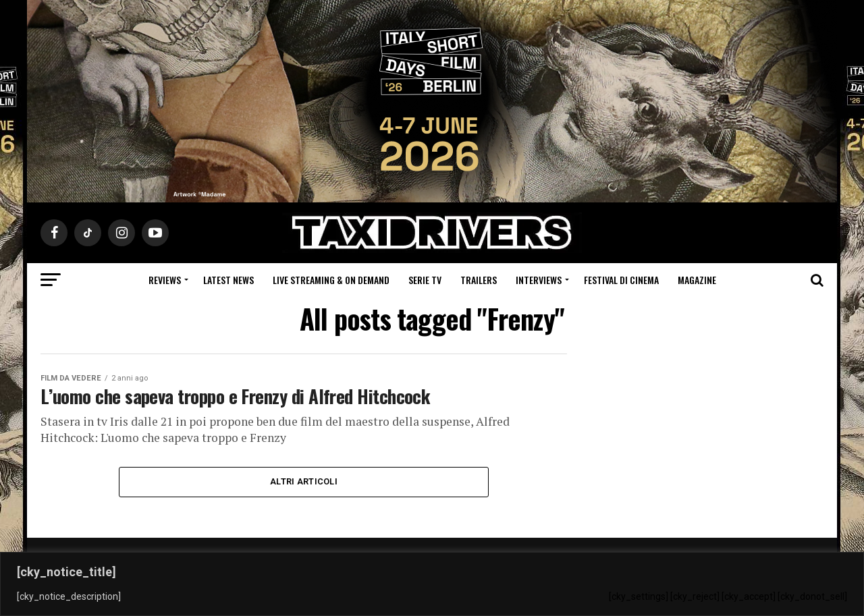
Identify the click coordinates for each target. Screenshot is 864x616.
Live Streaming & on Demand (331, 280)
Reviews (165, 280)
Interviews (539, 280)
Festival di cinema (621, 280)
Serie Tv (425, 280)
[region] (432, 584)
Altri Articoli (304, 481)
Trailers (479, 280)
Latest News (228, 280)
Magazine (697, 280)
